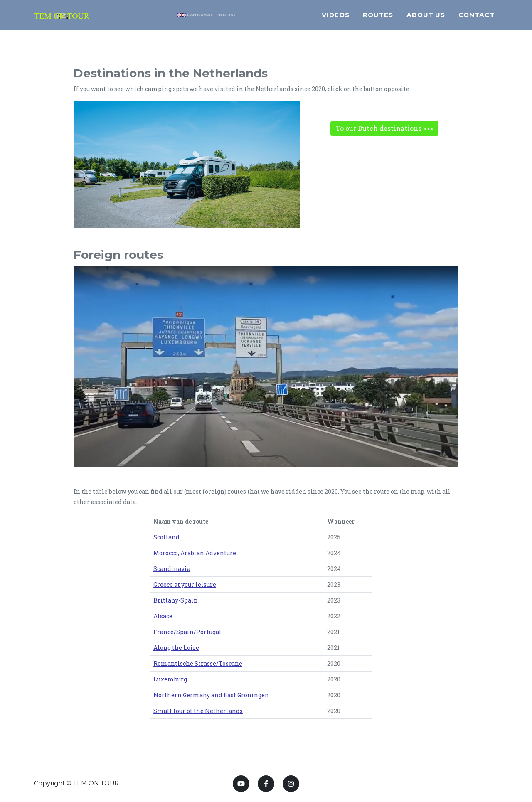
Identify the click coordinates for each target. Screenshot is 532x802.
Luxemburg (170, 679)
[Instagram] (291, 784)
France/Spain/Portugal (187, 632)
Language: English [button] (216, 18)
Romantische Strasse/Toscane (198, 663)
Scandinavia (172, 569)
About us (426, 18)
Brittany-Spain (176, 600)
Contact (477, 18)
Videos (336, 18)
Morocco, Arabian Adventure (195, 553)
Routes (378, 18)
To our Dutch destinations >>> (384, 128)
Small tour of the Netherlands (198, 711)
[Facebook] (266, 784)
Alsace (163, 616)
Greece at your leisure (185, 584)
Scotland (166, 537)
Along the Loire (176, 648)
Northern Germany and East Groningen (211, 695)
